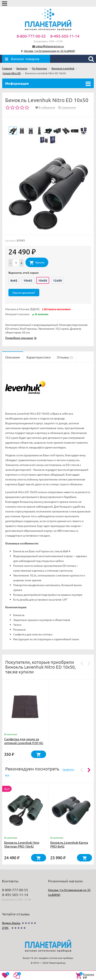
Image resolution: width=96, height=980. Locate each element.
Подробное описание (19, 338)
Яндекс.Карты (11, 923)
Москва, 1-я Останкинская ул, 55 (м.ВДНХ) (49, 51)
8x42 (14, 280)
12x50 (58, 280)
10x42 (28, 280)
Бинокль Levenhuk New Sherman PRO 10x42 (22, 844)
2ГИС (5, 928)
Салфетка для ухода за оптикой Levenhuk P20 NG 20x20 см (24, 743)
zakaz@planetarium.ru (50, 46)
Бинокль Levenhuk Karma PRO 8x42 (69, 844)
